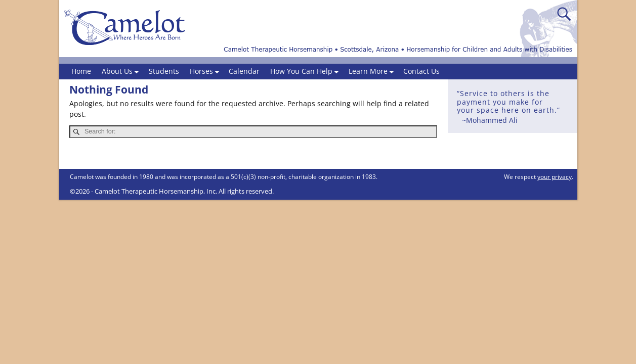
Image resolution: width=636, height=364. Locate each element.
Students (164, 71)
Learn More (373, 72)
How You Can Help (307, 72)
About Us (122, 72)
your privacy (555, 177)
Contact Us (421, 71)
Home (81, 71)
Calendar (244, 71)
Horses (207, 72)
